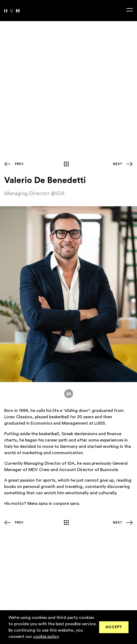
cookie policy (46, 637)
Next (118, 164)
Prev (19, 164)
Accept (114, 627)
